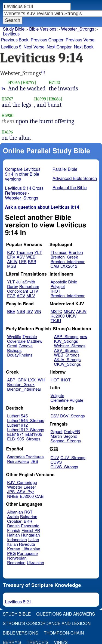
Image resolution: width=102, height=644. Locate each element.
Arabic (13, 517)
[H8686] (55, 99)
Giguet (57, 432)
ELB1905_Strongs (24, 439)
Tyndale (30, 337)
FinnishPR (31, 531)
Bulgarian (29, 517)
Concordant (18, 291)
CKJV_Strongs (67, 365)
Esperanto (30, 526)
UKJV (71, 316)
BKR (28, 522)
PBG (11, 554)
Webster (15, 487)
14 (3, 89)
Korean (14, 549)
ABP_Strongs (66, 337)
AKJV (12, 262)
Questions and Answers (66, 614)
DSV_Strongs (72, 416)
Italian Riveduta (21, 545)
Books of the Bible (70, 188)
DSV (55, 416)
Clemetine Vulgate (67, 401)
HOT (55, 380)
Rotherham (29, 287)
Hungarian (31, 535)
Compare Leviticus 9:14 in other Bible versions (23, 174)
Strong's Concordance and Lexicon (47, 624)
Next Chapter (59, 47)
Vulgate (57, 396)
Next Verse (34, 47)
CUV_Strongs (73, 458)
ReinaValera (18, 462)
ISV (30, 312)
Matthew (35, 341)
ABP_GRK (17, 380)
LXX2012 (69, 267)
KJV (11, 253)
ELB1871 (16, 435)
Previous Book (15, 40)
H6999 (40, 99)
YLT (38, 253)
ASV (21, 257)
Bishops (14, 351)
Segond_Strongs (66, 441)
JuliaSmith (26, 282)
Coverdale (16, 341)
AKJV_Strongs (67, 360)
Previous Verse (80, 40)
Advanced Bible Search (75, 179)
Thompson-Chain (64, 633)
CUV (55, 458)
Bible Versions (43, 29)
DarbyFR (72, 432)
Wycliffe (14, 337)
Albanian (15, 512)
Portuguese (27, 554)
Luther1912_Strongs (26, 430)
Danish (13, 526)
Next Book (84, 47)
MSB (12, 267)
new (84, 337)
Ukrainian (35, 563)
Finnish (14, 531)
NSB (21, 312)
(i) (43, 72)
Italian (34, 540)
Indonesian (17, 540)
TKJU (56, 321)
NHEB (13, 497)
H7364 (14, 82)
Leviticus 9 (11, 47)
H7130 (54, 82)
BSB (32, 262)
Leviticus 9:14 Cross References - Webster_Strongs (24, 193)
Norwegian (17, 558)
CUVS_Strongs (64, 467)
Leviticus (11, 34)
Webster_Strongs (70, 346)
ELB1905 (34, 435)
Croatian (15, 522)
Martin (56, 437)
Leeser (30, 487)
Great (12, 346)
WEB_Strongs (67, 355)
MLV (31, 296)
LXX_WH (36, 380)
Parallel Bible (65, 169)
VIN (38, 312)
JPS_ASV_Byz (21, 492)
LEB (23, 262)
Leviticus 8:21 (18, 602)
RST (28, 512)
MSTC (56, 312)
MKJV (69, 312)
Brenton (76, 253)
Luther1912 (17, 425)
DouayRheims (20, 355)
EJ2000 (27, 497)
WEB (31, 257)
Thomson (24, 253)
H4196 (7, 132)
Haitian (13, 535)
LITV (34, 291)
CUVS (56, 462)
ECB (11, 296)
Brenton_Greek (64, 257)
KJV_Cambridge (22, 483)
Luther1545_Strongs (26, 421)
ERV (11, 257)
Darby (13, 287)
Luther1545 (17, 416)
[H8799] (29, 82)
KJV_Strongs (66, 341)
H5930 (8, 115)
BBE (11, 312)
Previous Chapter (47, 40)
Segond (70, 437)
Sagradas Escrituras (25, 457)
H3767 (7, 99)
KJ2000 (58, 316)
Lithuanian (31, 549)
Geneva (26, 346)
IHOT (56, 291)
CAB (55, 267)
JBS (34, 462)
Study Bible (14, 29)
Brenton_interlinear (68, 262)
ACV (21, 296)
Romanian (16, 563)
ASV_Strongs (66, 351)
